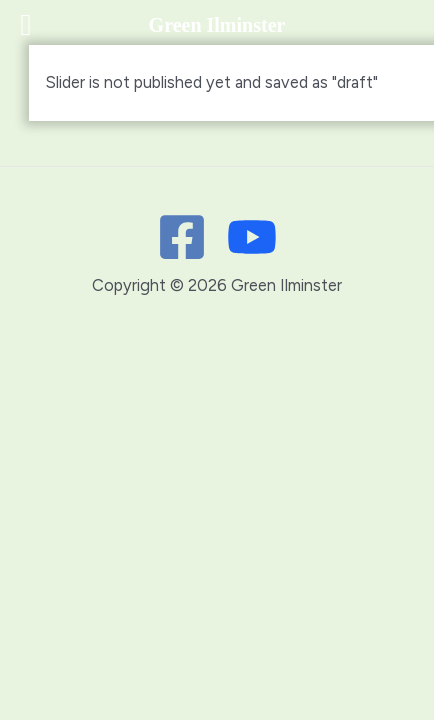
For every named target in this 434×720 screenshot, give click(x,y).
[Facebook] (182, 237)
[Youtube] (252, 237)
